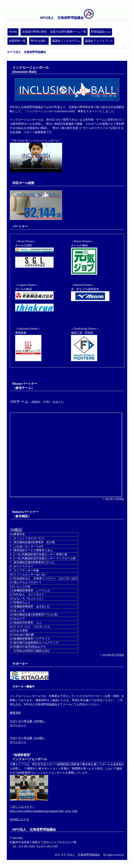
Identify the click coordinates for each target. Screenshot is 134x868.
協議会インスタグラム (66, 41)
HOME (13, 32)
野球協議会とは (101, 32)
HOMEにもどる (19, 819)
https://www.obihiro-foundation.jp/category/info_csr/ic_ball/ (44, 811)
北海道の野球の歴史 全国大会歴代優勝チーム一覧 (54, 32)
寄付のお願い (39, 41)
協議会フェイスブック (99, 41)
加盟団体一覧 (17, 41)
